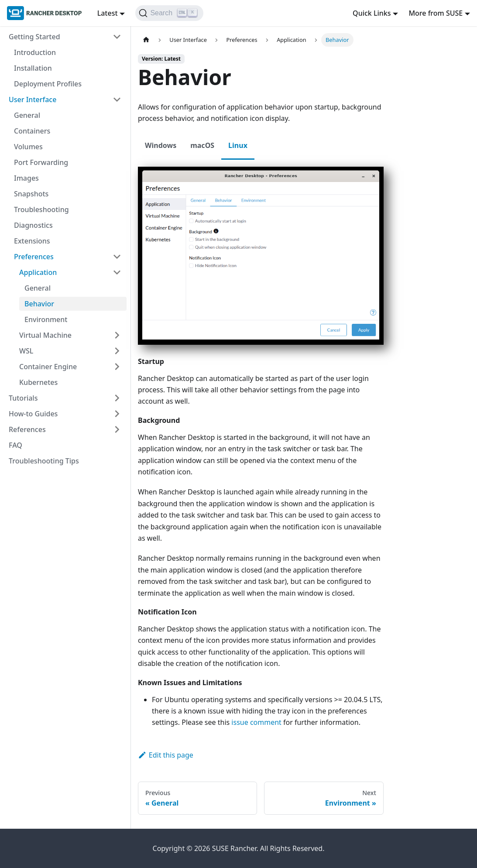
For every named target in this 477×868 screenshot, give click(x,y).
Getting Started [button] (34, 37)
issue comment (256, 722)
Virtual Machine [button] (45, 335)
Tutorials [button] (23, 398)
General (27, 115)
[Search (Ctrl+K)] (169, 13)
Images (26, 178)
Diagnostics (33, 225)
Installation (33, 68)
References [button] (27, 429)
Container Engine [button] (48, 367)
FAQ (15, 445)
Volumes (28, 147)
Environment (46, 319)
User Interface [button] (33, 99)
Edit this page (166, 755)
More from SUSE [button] (436, 13)
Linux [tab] (238, 145)
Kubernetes (38, 382)
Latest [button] (108, 13)
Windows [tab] (161, 145)
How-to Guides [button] (33, 414)
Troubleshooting (41, 209)
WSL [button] (26, 351)
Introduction (35, 52)
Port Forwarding (41, 162)
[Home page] (146, 40)
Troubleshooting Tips (44, 461)
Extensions (32, 241)
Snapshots (31, 194)
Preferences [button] (34, 257)
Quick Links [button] (372, 13)
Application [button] (38, 272)
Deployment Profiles (48, 84)
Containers (32, 131)
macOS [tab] (202, 145)
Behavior (39, 304)
